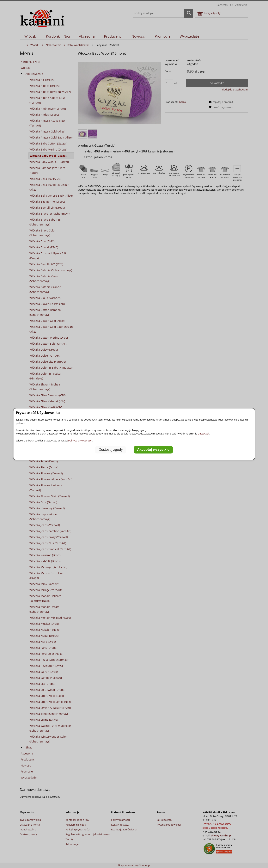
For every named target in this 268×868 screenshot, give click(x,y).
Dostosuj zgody (111, 450)
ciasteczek (204, 434)
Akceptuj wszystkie (153, 450)
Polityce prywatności (80, 440)
